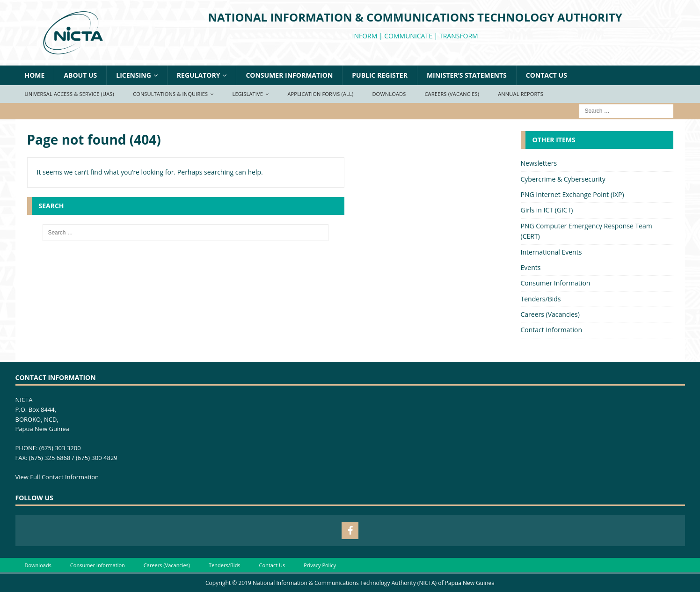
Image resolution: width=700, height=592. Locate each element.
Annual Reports (521, 94)
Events (531, 267)
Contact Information (552, 330)
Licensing (134, 75)
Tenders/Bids (541, 299)
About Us (80, 75)
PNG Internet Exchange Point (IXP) (572, 194)
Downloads (389, 94)
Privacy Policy (320, 565)
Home (35, 75)
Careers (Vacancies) (452, 94)
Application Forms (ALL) (320, 94)
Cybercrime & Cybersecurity (563, 179)
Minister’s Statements (467, 75)
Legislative (248, 94)
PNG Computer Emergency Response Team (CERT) (587, 231)
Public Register (380, 75)
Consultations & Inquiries (170, 94)
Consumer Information (289, 75)
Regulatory (199, 75)
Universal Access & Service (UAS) (70, 94)
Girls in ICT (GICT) (547, 210)
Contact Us (547, 75)
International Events (551, 252)
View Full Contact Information (57, 477)
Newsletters (539, 163)
